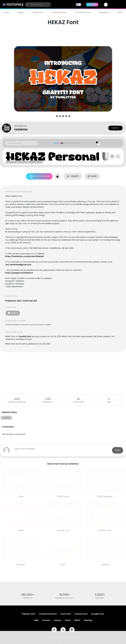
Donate (13, 313)
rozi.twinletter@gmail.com (18, 265)
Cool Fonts (66, 614)
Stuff (120, 12)
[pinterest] (72, 630)
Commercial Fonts (48, 614)
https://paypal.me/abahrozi (19, 273)
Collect (73, 176)
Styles (21, 12)
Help (36, 620)
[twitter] (63, 630)
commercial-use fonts (64, 598)
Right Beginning (105, 496)
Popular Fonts (29, 614)
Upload (92, 5)
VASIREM (105, 565)
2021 (17, 399)
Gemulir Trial (63, 530)
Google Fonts (98, 614)
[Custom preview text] (21, 143)
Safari (63, 565)
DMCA (77, 620)
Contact (115, 128)
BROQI (21, 530)
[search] (38, 5)
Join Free (118, 5)
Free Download (39, 176)
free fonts (28, 598)
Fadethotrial (63, 496)
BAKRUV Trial (105, 530)
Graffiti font (25, 336)
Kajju (21, 496)
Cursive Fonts (81, 614)
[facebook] (54, 630)
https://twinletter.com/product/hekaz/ (25, 256)
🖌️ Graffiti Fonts (83, 12)
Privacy (57, 620)
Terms (68, 620)
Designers (104, 12)
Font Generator (59, 12)
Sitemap (88, 620)
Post (118, 450)
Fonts (7, 12)
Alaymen (21, 565)
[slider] (62, 143)
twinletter (21, 129)
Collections (38, 12)
